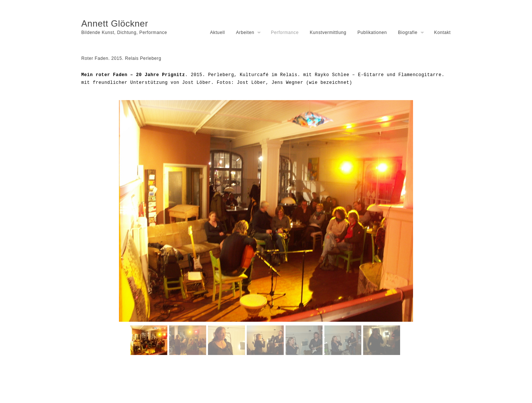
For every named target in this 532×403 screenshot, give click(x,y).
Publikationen (372, 33)
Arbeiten (245, 33)
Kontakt (442, 33)
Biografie (408, 33)
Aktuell (217, 33)
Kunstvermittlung (328, 33)
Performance (285, 33)
